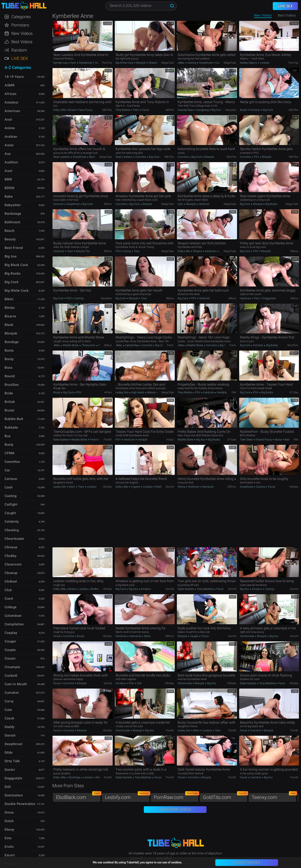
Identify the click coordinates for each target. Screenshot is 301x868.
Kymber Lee (61, 63)
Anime (10, 128)
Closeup (11, 573)
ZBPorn (232, 487)
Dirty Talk (12, 761)
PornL (170, 345)
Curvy (9, 701)
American (12, 111)
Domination (14, 795)
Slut (139, 683)
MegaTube (168, 63)
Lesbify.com (127, 796)
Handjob (222, 392)
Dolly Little (60, 110)
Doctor (10, 770)
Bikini (9, 299)
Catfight (11, 504)
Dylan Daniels (186, 589)
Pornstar (255, 110)
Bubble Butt (14, 419)
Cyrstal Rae (132, 345)
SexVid (170, 487)
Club (8, 590)
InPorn (108, 392)
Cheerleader (15, 539)
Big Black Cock (16, 265)
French (94, 440)
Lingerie (136, 487)
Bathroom (12, 222)
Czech (10, 718)
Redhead (160, 487)
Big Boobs (271, 204)
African (11, 94)
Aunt (8, 171)
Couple (10, 650)
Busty (278, 440)
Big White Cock (125, 63)
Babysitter (13, 205)
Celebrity (12, 522)
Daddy (10, 727)
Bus (8, 436)
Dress (9, 812)
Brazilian (12, 385)
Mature (151, 392)
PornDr (108, 440)
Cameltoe (12, 462)
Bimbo (10, 308)
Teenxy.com (274, 796)
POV (256, 157)
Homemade (247, 636)
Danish (10, 735)
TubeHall (24, 6)
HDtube (107, 487)
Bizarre (10, 316)
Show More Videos (175, 809)
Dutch (9, 821)
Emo (8, 838)
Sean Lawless (62, 157)
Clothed (11, 581)
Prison (205, 636)
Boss (8, 368)
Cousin (10, 658)
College (11, 607)
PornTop (107, 63)
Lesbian (264, 63)
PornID (170, 730)
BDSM (9, 188)
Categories (21, 17)
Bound (10, 376)
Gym (73, 63)
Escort (10, 855)
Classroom (13, 564)
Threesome (88, 345)
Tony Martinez (205, 589)
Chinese (11, 547)
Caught (194, 636)
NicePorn (293, 345)
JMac (181, 63)
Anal (8, 119)
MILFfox (107, 110)
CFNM (9, 453)
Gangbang (203, 110)
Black (147, 636)
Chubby (11, 556)
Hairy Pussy (85, 110)
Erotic (9, 847)
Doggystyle (269, 298)
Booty (9, 359)
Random (19, 50)
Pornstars (20, 25)
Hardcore (100, 63)
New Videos (263, 15)
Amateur (145, 589)
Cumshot (220, 63)
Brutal (72, 110)
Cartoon (11, 479)
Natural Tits (82, 251)
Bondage (12, 342)
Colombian (13, 616)
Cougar (10, 641)
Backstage (13, 214)
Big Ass (201, 440)
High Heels (138, 392)
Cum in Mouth (16, 684)
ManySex (231, 110)
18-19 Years (14, 77)
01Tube (294, 392)
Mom (72, 487)
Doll (8, 787)
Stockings (74, 777)
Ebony (10, 830)
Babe (287, 440)
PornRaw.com (176, 796)
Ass (8, 154)
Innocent (59, 204)
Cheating (12, 530)
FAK (234, 392)
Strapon (198, 251)
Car (7, 470)
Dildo (9, 753)
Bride (9, 393)
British (10, 402)
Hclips (170, 440)
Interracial (207, 487)
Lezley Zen (122, 392)
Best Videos (22, 42)
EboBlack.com (78, 796)
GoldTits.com (225, 796)
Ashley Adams (249, 63)
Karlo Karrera (61, 440)
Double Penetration (20, 804)
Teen (136, 110)
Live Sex (20, 58)
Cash (9, 487)
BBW (8, 179)
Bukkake (11, 427)
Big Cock (217, 110)
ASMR (10, 85)
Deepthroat (86, 63)
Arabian (11, 137)
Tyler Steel (247, 440)
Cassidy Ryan (186, 110)
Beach (10, 231)
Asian (9, 145)
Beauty (10, 239)
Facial (145, 110)
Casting (192, 63)
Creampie (12, 667)
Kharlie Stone (71, 345)
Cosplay (11, 633)
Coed (9, 599)
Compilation (14, 624)
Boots (9, 350)
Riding (182, 487)
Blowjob (141, 63)
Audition (11, 162)
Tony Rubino (123, 110)
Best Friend (14, 248)
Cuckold (11, 676)
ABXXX (170, 110)
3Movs (108, 204)
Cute (8, 710)
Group (127, 251)
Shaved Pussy (157, 63)
